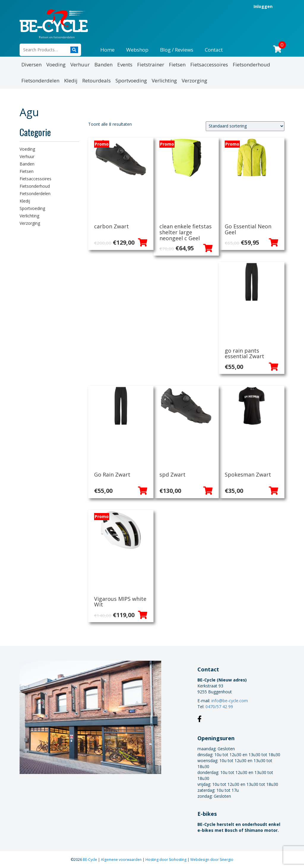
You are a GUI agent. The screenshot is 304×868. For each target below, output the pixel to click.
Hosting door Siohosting (166, 860)
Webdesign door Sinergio (212, 860)
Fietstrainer (151, 64)
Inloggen (263, 6)
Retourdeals (96, 81)
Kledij (71, 81)
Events (125, 64)
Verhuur (80, 64)
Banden (103, 64)
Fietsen (177, 64)
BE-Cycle (90, 860)
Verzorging (194, 81)
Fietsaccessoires (209, 64)
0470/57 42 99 (219, 707)
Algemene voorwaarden (122, 860)
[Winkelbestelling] (245, 126)
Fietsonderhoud (251, 64)
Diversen (31, 64)
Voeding (56, 64)
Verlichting (164, 81)
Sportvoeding (131, 81)
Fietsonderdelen (40, 81)
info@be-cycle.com (230, 701)
